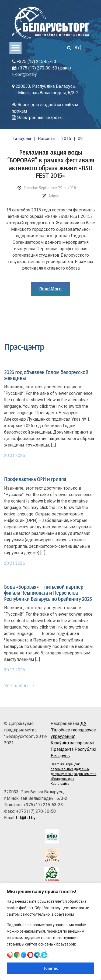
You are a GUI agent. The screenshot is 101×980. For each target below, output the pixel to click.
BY (77, 48)
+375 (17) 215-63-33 (34, 62)
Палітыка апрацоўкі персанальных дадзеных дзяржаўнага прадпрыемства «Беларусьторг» (74, 772)
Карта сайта (60, 784)
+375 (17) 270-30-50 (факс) (41, 68)
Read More (50, 289)
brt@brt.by (25, 74)
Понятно (50, 968)
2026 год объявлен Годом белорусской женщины (46, 375)
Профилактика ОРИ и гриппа (35, 479)
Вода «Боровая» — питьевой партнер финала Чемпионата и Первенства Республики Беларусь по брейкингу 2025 (48, 593)
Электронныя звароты (37, 118)
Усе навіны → (20, 685)
